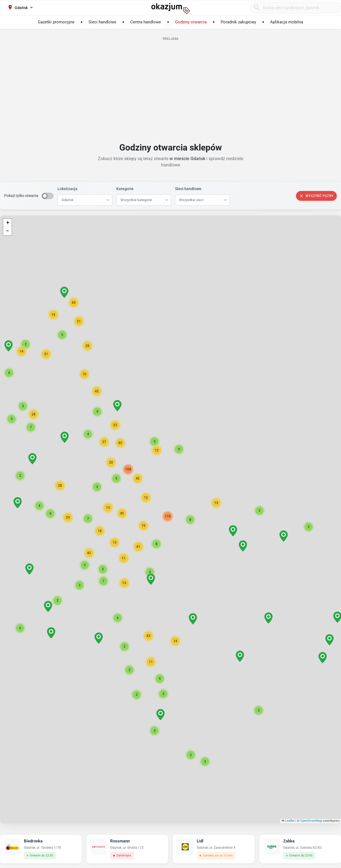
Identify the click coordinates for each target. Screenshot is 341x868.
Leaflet (288, 821)
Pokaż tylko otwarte (21, 196)
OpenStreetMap (311, 821)
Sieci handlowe (188, 189)
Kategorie (125, 189)
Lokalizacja (67, 189)
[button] (190, 520)
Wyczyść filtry (316, 196)
